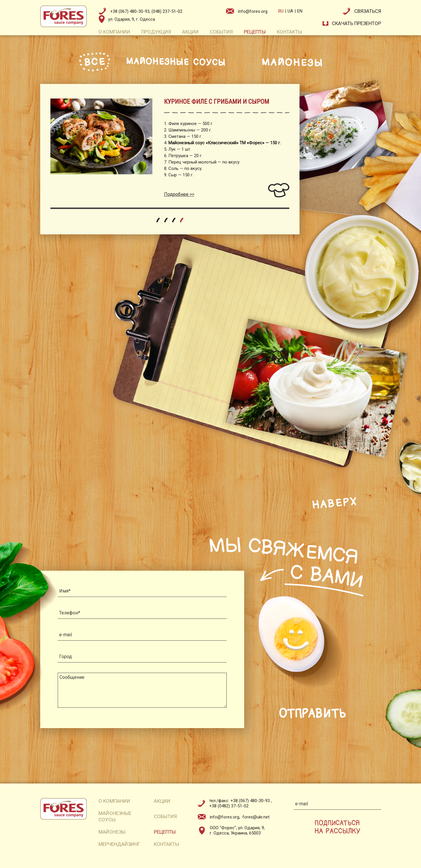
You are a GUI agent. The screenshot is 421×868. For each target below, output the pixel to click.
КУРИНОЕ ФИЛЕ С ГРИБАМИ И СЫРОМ (217, 102)
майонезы (112, 832)
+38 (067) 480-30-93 (251, 801)
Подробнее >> (179, 194)
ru (281, 11)
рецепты (255, 32)
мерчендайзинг (119, 844)
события (221, 32)
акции (190, 32)
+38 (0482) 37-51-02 (229, 806)
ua (290, 11)
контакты (289, 32)
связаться (368, 11)
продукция (156, 32)
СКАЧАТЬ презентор (356, 23)
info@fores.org (253, 11)
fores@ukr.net (256, 817)
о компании (114, 32)
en (300, 11)
